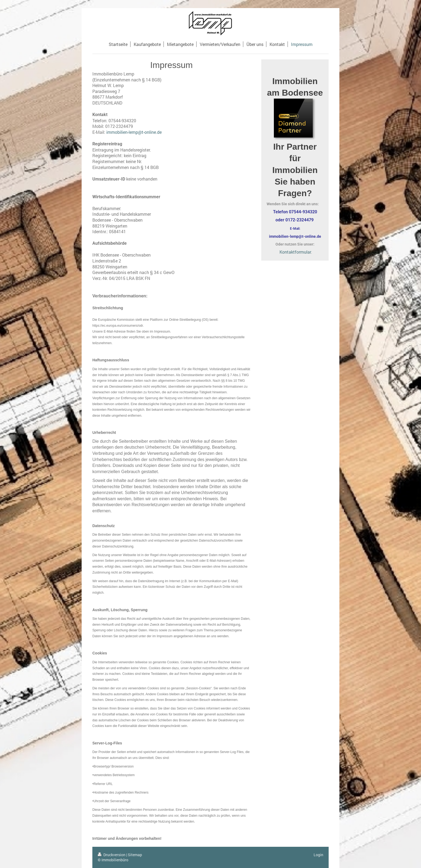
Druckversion (112, 855)
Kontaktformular (295, 252)
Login (318, 855)
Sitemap (135, 855)
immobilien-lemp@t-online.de (134, 132)
